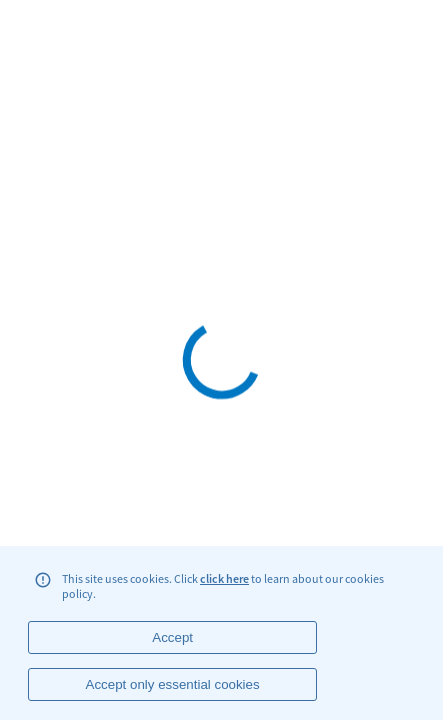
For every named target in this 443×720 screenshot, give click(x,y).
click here (224, 578)
